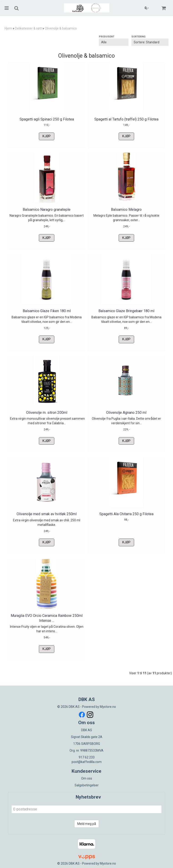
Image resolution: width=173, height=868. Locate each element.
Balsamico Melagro (126, 210)
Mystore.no (108, 707)
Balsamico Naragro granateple (47, 210)
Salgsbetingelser (87, 785)
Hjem (8, 28)
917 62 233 (87, 757)
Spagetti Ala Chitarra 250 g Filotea (126, 514)
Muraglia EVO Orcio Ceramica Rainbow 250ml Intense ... (47, 618)
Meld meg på (87, 824)
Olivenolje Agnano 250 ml (126, 413)
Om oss (87, 778)
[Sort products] (150, 42)
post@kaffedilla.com (87, 762)
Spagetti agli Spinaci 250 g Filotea (47, 119)
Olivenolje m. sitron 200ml (47, 413)
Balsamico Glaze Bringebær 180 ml (126, 311)
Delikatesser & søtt (28, 28)
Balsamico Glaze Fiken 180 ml (47, 311)
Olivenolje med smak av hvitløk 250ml (47, 514)
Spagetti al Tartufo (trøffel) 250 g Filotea (126, 119)
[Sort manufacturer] (114, 42)
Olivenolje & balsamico (61, 28)
